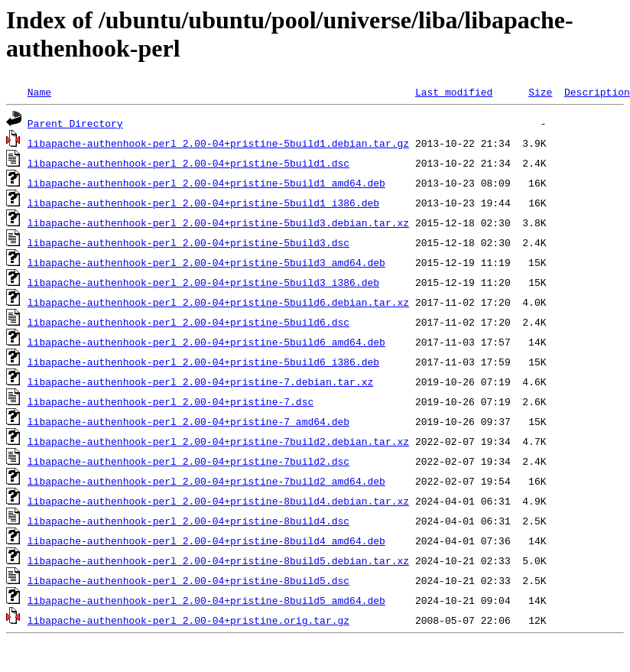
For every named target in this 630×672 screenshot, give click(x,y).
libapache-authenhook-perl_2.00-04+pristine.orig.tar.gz (188, 620)
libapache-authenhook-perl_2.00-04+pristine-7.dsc (170, 401)
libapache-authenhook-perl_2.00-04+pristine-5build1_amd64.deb (206, 183)
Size (540, 92)
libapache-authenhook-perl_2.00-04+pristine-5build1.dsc (188, 163)
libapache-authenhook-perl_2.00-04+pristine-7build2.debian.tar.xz (218, 441)
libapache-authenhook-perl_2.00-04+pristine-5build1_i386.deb (203, 203)
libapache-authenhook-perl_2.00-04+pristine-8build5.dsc (188, 580)
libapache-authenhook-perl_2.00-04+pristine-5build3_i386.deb (203, 282)
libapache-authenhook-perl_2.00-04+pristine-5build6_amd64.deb (206, 342)
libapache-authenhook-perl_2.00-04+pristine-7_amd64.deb (188, 421)
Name (39, 92)
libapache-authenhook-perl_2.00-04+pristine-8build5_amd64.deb (206, 600)
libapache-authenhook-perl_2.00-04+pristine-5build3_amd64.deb (206, 262)
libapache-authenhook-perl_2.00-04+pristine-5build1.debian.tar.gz (218, 143)
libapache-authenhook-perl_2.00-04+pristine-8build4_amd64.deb (206, 541)
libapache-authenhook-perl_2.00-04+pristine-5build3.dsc (188, 242)
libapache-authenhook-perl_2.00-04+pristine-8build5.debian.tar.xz (218, 560)
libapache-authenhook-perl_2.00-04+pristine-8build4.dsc (188, 521)
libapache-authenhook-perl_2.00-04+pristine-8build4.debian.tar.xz (218, 501)
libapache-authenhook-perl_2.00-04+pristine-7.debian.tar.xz (200, 381)
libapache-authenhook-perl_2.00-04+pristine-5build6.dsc (188, 322)
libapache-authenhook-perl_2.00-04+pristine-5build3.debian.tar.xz (218, 222)
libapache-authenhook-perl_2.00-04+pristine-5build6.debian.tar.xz (218, 302)
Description (597, 92)
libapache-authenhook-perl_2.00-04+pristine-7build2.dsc (188, 461)
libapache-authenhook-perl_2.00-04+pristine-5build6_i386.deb (203, 362)
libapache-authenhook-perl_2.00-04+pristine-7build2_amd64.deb (206, 481)
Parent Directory (75, 123)
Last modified (454, 92)
